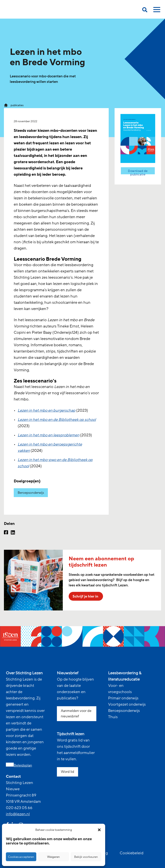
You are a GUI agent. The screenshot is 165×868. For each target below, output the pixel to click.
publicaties (17, 105)
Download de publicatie (138, 172)
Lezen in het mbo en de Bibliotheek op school (58, 420)
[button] (99, 830)
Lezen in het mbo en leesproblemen (49, 435)
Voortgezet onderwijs (127, 704)
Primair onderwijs (123, 698)
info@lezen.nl (18, 814)
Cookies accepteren (21, 857)
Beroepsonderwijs (31, 493)
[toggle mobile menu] (156, 11)
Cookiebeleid (132, 853)
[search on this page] (145, 10)
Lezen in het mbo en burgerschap (47, 410)
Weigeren (53, 857)
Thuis (113, 717)
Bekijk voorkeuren (86, 857)
